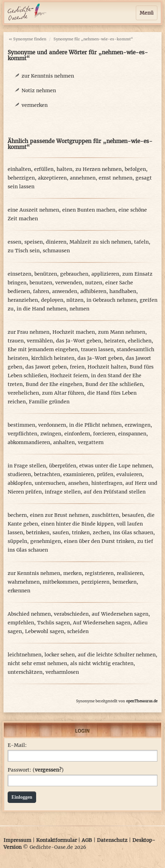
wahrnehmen (24, 582)
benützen (46, 274)
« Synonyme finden (27, 39)
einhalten (19, 169)
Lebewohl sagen (44, 631)
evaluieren (129, 474)
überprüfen (63, 466)
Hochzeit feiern (69, 376)
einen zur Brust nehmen (59, 515)
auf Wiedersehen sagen (120, 614)
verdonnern (52, 425)
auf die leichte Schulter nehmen (117, 655)
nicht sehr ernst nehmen (37, 663)
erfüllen (44, 169)
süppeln (17, 541)
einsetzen (19, 274)
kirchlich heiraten (53, 358)
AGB (87, 840)
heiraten (114, 341)
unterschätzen (25, 672)
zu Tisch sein (24, 251)
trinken (81, 532)
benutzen (41, 283)
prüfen (105, 474)
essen (14, 242)
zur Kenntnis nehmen (48, 76)
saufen (61, 532)
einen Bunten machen (89, 210)
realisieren (130, 573)
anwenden (65, 291)
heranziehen (23, 300)
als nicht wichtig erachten (102, 663)
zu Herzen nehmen (98, 169)
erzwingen (138, 425)
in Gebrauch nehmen (112, 300)
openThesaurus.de (142, 701)
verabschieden (71, 614)
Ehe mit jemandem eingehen (43, 349)
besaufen (133, 515)
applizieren (105, 274)
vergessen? (48, 770)
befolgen (135, 169)
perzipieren (95, 582)
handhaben (123, 291)
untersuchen (50, 483)
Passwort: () (36, 770)
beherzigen (21, 178)
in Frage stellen (27, 466)
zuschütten (105, 515)
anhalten (64, 442)
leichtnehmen (24, 655)
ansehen (78, 483)
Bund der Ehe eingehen (54, 384)
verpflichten (22, 434)
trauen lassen (97, 349)
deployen (52, 300)
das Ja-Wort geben (79, 341)
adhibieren (93, 291)
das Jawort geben (46, 367)
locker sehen (60, 655)
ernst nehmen (116, 178)
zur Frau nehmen (28, 332)
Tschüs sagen (53, 623)
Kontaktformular (56, 840)
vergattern (91, 442)
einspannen (132, 434)
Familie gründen (49, 402)
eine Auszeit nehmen (33, 210)
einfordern (77, 434)
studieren (19, 474)
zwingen (51, 434)
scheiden (78, 631)
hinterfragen (107, 483)
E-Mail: (17, 745)
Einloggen (22, 797)
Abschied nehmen (29, 614)
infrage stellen (63, 492)
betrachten (47, 474)
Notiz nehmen (39, 90)
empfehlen (21, 623)
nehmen (79, 309)
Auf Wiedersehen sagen (102, 623)
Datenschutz (112, 840)
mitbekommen (60, 582)
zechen (101, 532)
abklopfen (20, 483)
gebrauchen (74, 274)
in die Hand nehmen (42, 309)
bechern (17, 515)
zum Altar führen (63, 393)
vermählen (40, 341)
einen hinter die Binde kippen (77, 524)
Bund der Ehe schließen (114, 384)
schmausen (56, 251)
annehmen (83, 178)
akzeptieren (52, 178)
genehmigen (46, 541)
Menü (147, 13)
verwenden (69, 283)
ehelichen (140, 341)
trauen (16, 341)
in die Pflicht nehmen (95, 425)
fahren (41, 291)
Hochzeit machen (74, 332)
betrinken (38, 532)
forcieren (104, 434)
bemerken (125, 582)
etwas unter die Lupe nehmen (116, 466)
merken (72, 573)
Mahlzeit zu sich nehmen (100, 242)
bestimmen (21, 425)
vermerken (35, 105)
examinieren (79, 474)
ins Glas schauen (133, 532)
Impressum (17, 840)
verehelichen (23, 393)
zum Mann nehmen (122, 332)
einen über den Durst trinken (99, 541)
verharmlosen (62, 672)
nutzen (94, 283)
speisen (34, 242)
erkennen (19, 591)
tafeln (141, 242)
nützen (75, 300)
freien (77, 367)
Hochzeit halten (107, 367)
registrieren (99, 573)
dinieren (56, 242)
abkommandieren (29, 442)
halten (64, 169)
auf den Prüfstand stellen (115, 492)
